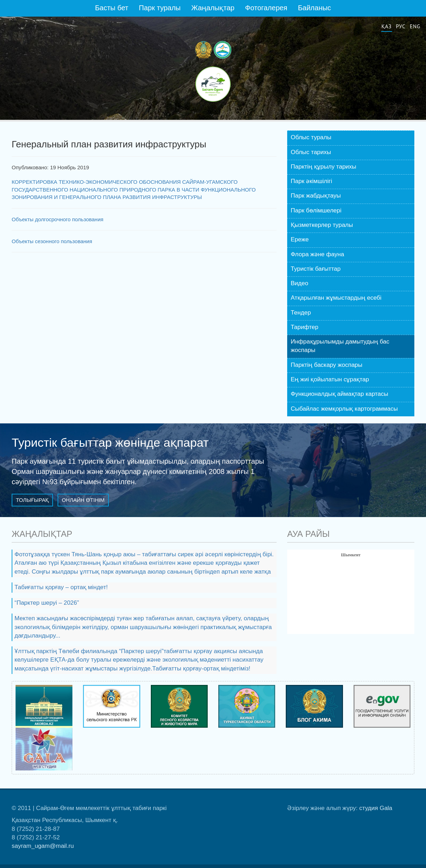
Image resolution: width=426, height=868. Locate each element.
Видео (300, 283)
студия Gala (376, 808)
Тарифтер (304, 327)
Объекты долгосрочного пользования (58, 219)
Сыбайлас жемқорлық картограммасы (344, 409)
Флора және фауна (317, 254)
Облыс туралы (311, 137)
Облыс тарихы (311, 152)
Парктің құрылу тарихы (324, 167)
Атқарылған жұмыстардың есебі (336, 298)
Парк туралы (160, 8)
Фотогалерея (266, 8)
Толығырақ (32, 500)
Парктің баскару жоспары (327, 365)
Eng (415, 26)
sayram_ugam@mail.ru (43, 846)
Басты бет (112, 8)
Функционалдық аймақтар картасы (339, 394)
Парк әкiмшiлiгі (311, 181)
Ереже (300, 239)
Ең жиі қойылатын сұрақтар (330, 379)
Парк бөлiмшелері (316, 210)
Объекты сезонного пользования (52, 241)
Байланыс (314, 8)
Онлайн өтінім (83, 500)
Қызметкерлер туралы (322, 225)
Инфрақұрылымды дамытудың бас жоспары (340, 346)
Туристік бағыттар (316, 269)
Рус (401, 26)
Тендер (301, 313)
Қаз (387, 26)
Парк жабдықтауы (316, 196)
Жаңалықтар (213, 8)
